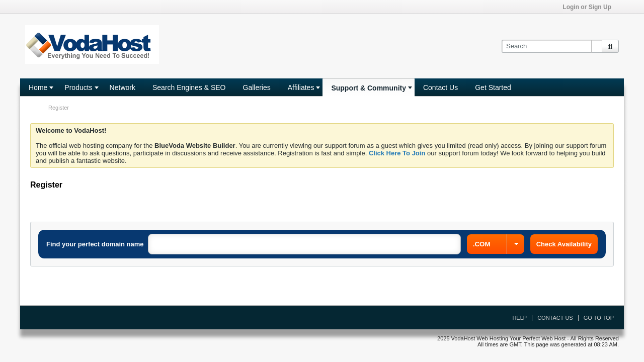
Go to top (599, 318)
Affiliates (301, 87)
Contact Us (440, 87)
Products (78, 87)
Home (38, 87)
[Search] (552, 46)
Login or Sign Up (590, 7)
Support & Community (369, 88)
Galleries (257, 87)
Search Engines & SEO (189, 87)
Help (519, 318)
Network (123, 87)
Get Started (493, 87)
